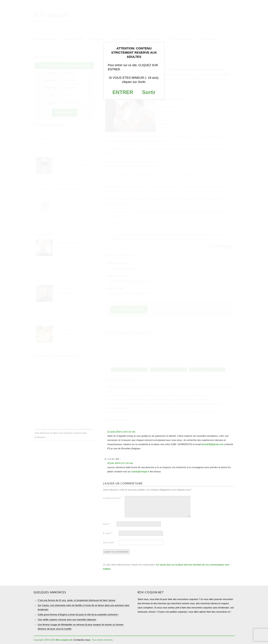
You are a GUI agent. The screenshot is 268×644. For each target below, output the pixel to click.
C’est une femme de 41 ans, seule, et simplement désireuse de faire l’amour (77, 600)
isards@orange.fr (140, 471)
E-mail (108, 533)
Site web (108, 542)
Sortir (149, 92)
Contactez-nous (82, 640)
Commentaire (113, 498)
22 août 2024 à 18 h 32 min (121, 432)
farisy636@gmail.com (213, 444)
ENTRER (123, 92)
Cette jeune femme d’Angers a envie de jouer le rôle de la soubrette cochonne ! (78, 614)
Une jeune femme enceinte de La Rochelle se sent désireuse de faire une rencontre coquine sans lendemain (64, 433)
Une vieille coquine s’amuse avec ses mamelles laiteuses (67, 620)
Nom (107, 524)
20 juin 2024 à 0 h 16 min (120, 463)
